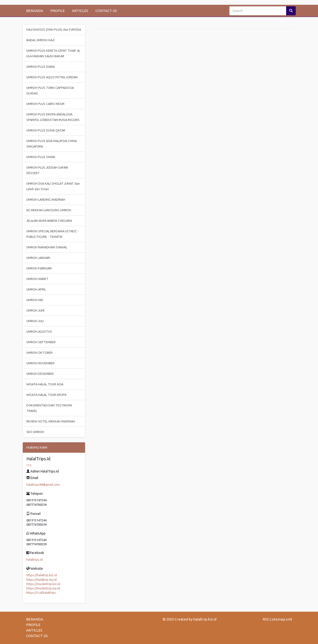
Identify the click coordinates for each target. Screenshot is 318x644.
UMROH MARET (37, 279)
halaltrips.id (35, 559)
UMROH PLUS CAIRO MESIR (45, 104)
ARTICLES (80, 11)
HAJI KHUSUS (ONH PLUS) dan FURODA (54, 29)
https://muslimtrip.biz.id (43, 584)
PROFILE (58, 11)
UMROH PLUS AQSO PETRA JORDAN (52, 77)
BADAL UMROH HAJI (40, 40)
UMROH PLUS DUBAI (40, 67)
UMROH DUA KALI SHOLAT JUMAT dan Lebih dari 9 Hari (53, 186)
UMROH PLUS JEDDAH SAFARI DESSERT (47, 170)
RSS (266, 619)
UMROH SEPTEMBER (41, 342)
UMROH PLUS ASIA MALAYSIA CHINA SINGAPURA (52, 144)
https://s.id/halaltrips (41, 593)
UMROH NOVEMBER (40, 363)
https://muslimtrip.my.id (43, 588)
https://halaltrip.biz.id (42, 575)
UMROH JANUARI (38, 258)
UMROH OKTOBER (39, 353)
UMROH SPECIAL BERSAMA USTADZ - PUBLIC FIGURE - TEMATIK (52, 234)
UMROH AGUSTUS (39, 331)
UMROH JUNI (35, 310)
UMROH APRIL (36, 289)
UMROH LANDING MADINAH (46, 199)
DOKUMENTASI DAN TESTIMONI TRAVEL (49, 408)
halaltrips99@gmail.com (43, 484)
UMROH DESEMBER (40, 374)
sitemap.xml (282, 619)
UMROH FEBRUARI (39, 268)
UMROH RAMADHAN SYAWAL (47, 247)
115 (29, 465)
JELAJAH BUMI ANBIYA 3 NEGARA (49, 221)
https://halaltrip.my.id (41, 580)
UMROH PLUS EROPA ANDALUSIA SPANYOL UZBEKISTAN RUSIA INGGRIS (53, 117)
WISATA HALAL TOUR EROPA (46, 395)
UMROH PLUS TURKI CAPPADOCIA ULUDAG (50, 90)
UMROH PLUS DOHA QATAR (46, 130)
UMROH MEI (35, 300)
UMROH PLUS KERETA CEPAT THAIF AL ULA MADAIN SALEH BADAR (53, 53)
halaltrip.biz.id (205, 619)
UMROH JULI (35, 321)
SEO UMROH (35, 432)
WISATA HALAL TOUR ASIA (45, 384)
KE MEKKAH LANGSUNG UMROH (49, 210)
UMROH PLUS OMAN (41, 157)
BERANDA (35, 11)
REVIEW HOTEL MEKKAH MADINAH (51, 421)
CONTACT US (106, 11)
